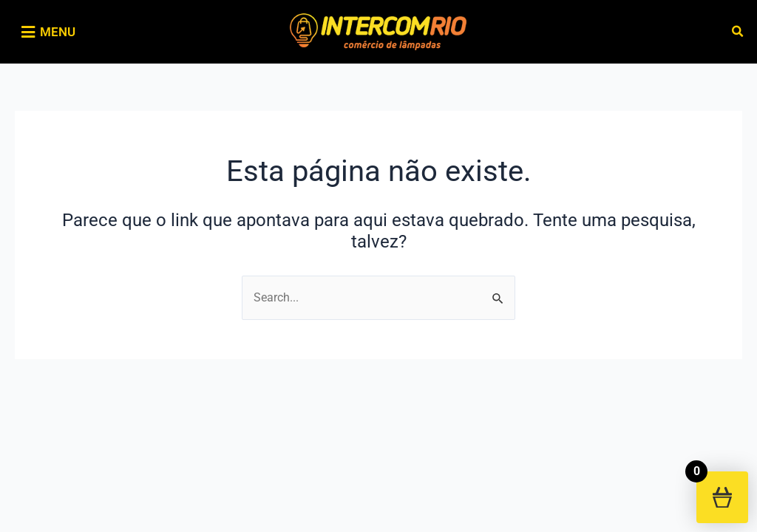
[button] (738, 32)
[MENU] (28, 32)
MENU (58, 32)
